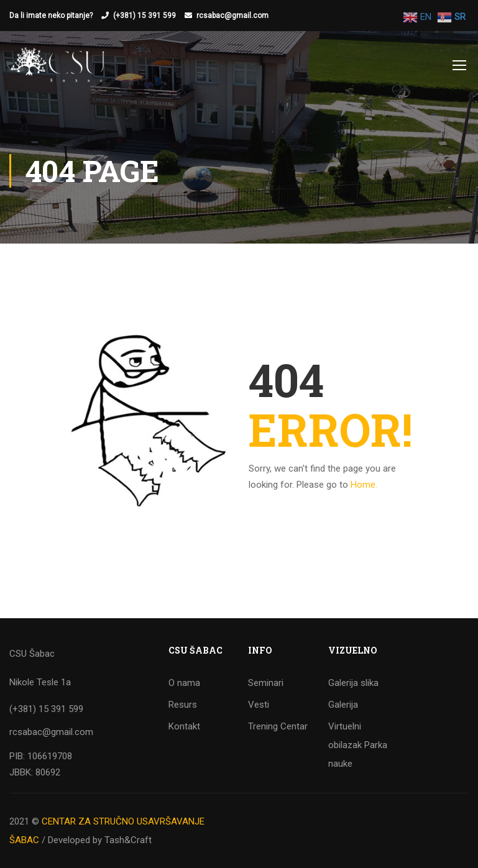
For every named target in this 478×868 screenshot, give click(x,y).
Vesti (259, 705)
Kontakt (184, 726)
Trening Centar (278, 726)
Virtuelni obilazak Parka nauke (358, 745)
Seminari (266, 683)
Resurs (183, 705)
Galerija (343, 705)
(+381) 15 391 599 (145, 16)
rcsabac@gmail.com (232, 16)
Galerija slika (353, 683)
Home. (364, 485)
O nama (184, 683)
